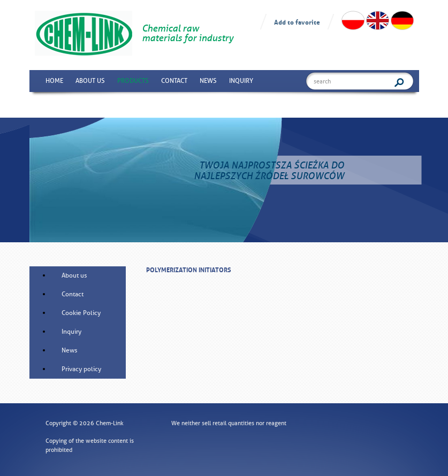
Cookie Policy (81, 313)
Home (54, 81)
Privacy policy (81, 369)
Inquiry (241, 81)
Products (133, 81)
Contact (174, 81)
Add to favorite (297, 22)
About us (90, 81)
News (208, 81)
